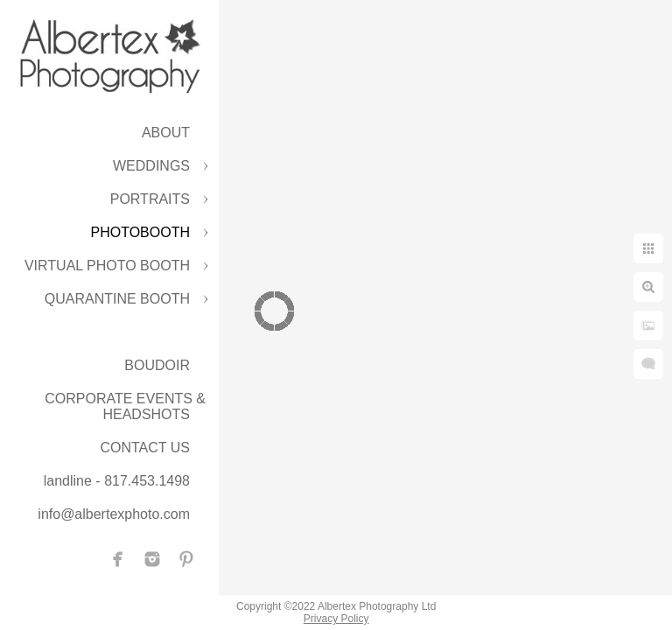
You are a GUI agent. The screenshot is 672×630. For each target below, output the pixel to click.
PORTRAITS (150, 199)
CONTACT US (145, 448)
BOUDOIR (157, 365)
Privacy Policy (336, 619)
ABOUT (166, 133)
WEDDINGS (151, 166)
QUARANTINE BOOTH (117, 299)
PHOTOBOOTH (141, 232)
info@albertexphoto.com (114, 514)
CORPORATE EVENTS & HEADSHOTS (125, 406)
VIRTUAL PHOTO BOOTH (107, 266)
